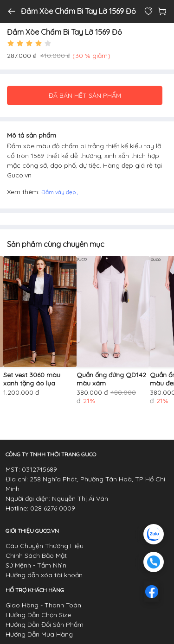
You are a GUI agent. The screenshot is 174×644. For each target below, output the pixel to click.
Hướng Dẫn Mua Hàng (39, 634)
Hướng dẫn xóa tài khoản (44, 575)
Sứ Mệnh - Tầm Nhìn (36, 565)
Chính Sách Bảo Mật (36, 556)
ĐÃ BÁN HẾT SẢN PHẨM (85, 95)
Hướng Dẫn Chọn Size (38, 615)
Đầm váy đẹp (59, 192)
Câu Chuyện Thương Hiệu (45, 546)
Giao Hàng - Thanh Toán (43, 605)
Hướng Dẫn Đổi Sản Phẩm (45, 625)
